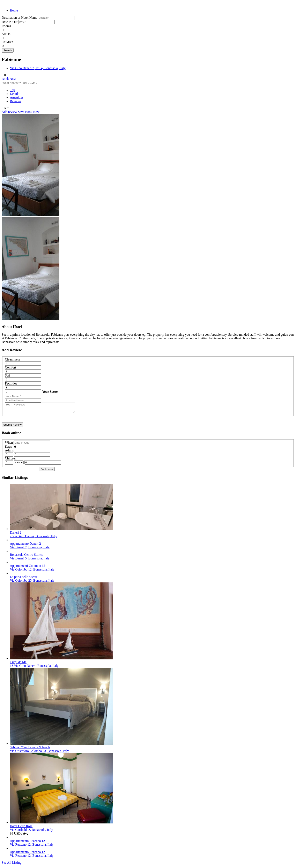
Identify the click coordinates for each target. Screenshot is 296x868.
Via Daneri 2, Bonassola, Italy (30, 549)
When (9, 444)
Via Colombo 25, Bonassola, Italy (32, 582)
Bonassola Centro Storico (27, 556)
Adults (6, 34)
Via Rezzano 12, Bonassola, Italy (32, 846)
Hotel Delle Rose (21, 828)
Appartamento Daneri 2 (25, 545)
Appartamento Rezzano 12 (27, 843)
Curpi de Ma (18, 664)
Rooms (6, 26)
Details (14, 94)
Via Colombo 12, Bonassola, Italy (32, 571)
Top (12, 90)
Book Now (9, 79)
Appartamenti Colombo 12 (28, 568)
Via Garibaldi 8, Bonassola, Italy (31, 832)
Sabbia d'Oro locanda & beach (30, 749)
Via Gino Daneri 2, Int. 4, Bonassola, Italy (38, 68)
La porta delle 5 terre (24, 579)
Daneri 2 (16, 534)
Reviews (16, 101)
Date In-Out (10, 22)
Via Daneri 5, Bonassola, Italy (30, 560)
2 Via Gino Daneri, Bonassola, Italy (33, 538)
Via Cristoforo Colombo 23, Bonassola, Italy (39, 753)
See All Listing (12, 864)
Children (7, 42)
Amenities (17, 97)
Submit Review (12, 427)
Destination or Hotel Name (19, 18)
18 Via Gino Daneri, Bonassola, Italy (34, 668)
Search (8, 50)
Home (14, 10)
